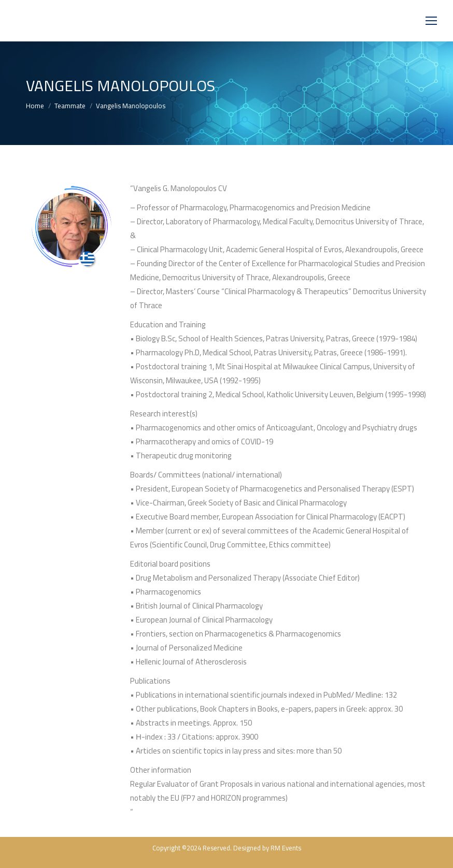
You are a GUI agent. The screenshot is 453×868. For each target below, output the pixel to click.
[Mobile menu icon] (431, 21)
